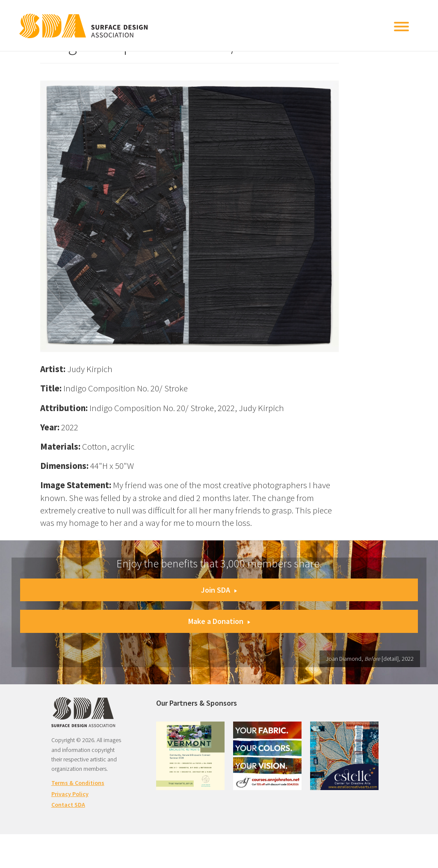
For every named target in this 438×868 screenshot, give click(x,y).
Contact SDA (68, 805)
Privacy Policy (70, 794)
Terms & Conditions (78, 783)
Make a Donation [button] (219, 621)
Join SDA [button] (219, 590)
